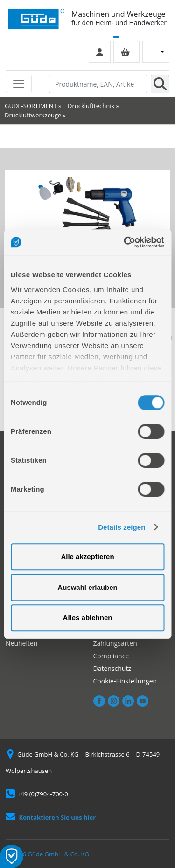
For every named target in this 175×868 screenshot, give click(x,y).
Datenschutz (112, 668)
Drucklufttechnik (91, 106)
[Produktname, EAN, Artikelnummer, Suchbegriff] (98, 84)
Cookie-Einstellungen (125, 681)
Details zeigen (122, 527)
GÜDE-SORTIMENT (31, 106)
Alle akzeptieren (87, 557)
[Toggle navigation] (19, 84)
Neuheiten (21, 643)
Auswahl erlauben (87, 587)
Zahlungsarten (115, 643)
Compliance (111, 656)
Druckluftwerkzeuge (33, 115)
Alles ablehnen (88, 618)
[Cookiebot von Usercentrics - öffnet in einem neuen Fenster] (125, 242)
